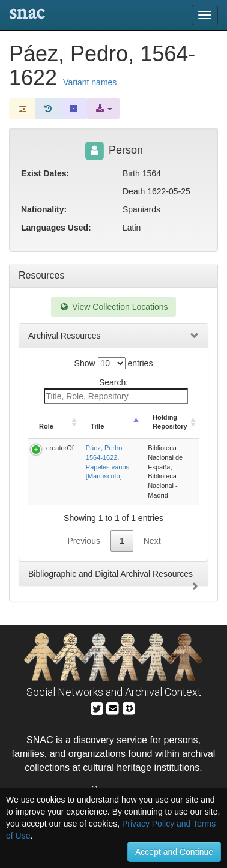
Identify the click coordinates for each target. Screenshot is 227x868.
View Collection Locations (113, 307)
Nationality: (44, 209)
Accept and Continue (174, 852)
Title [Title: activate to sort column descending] (97, 426)
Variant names (90, 82)
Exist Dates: (45, 173)
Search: (116, 391)
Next (152, 541)
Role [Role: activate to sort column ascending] (46, 426)
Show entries (114, 363)
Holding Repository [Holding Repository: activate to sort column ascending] (170, 422)
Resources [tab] (41, 275)
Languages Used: (56, 228)
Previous (83, 541)
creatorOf (60, 448)
